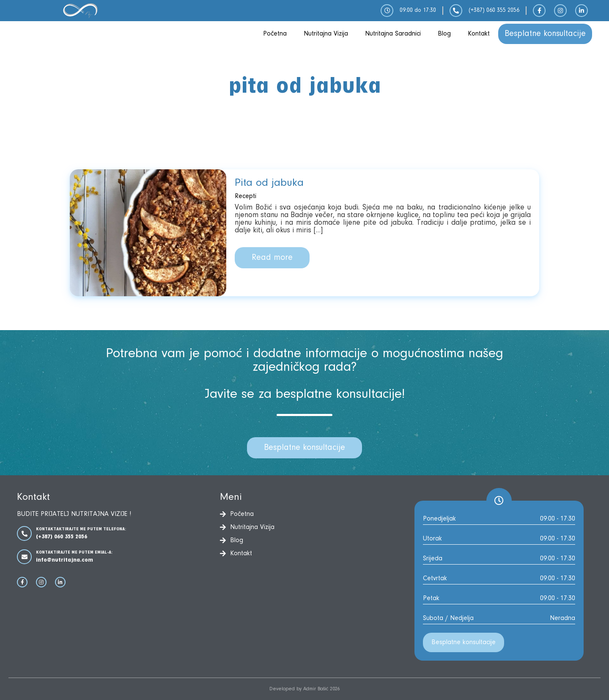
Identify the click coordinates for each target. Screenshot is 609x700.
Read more (272, 258)
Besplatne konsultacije (545, 34)
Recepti (246, 196)
